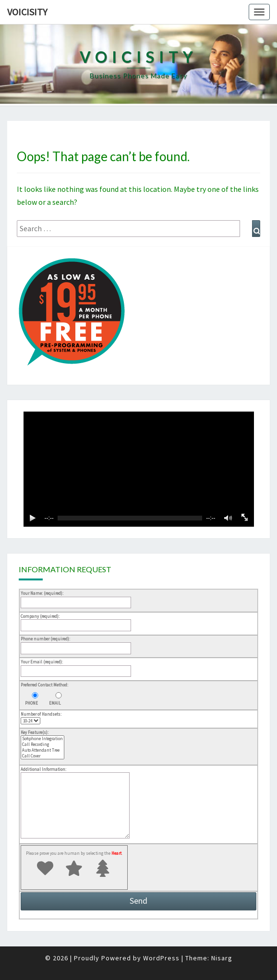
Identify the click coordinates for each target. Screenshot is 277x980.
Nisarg (222, 958)
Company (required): (76, 621)
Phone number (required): (76, 643)
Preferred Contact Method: (44, 685)
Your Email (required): (76, 666)
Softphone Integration (42, 739)
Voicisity (27, 12)
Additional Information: (75, 803)
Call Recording (42, 744)
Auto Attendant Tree (42, 750)
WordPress (161, 958)
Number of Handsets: (41, 717)
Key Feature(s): (42, 745)
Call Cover (42, 756)
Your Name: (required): (76, 598)
